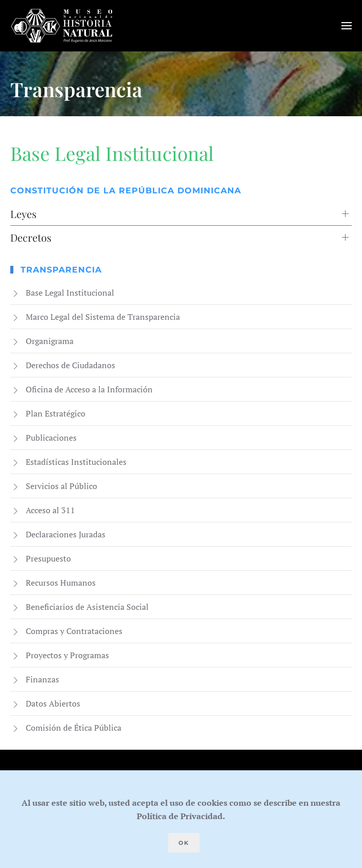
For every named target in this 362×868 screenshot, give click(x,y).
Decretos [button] (31, 237)
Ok (184, 843)
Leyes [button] (23, 214)
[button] (347, 26)
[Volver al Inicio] (62, 26)
